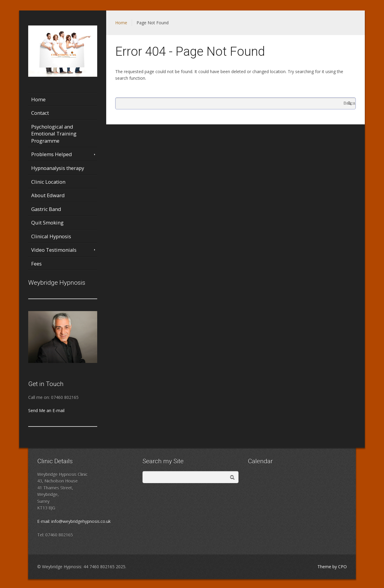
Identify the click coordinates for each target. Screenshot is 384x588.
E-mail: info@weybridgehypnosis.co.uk (74, 521)
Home (121, 23)
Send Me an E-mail (46, 410)
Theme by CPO (332, 567)
